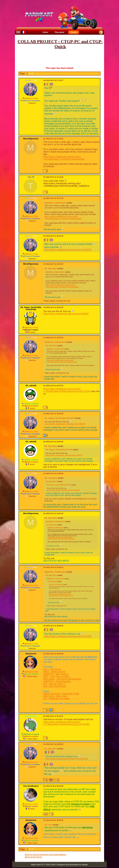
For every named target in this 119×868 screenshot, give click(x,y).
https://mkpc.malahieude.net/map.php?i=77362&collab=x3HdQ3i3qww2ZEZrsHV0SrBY (67, 723)
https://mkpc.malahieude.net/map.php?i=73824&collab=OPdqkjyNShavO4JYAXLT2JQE (67, 390)
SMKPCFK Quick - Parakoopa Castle (61, 694)
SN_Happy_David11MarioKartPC (59, 418)
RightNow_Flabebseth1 (55, 203)
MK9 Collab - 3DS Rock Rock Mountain (62, 679)
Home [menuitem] (45, 32)
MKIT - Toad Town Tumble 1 (57, 677)
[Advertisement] (66, 58)
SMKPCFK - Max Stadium (56, 674)
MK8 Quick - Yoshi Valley (55, 696)
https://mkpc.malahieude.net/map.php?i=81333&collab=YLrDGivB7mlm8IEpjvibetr (64, 158)
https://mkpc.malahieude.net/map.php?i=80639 (66, 314)
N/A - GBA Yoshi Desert (55, 686)
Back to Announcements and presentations (46, 855)
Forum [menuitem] (74, 32)
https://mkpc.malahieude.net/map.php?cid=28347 (68, 250)
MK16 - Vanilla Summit (54, 672)
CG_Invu (48, 825)
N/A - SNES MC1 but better (57, 699)
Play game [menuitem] (59, 32)
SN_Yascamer (51, 478)
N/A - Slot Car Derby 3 (54, 684)
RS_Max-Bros (51, 269)
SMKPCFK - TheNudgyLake (57, 681)
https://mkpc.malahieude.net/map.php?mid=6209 (68, 636)
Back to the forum (33, 857)
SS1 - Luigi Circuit (52, 669)
